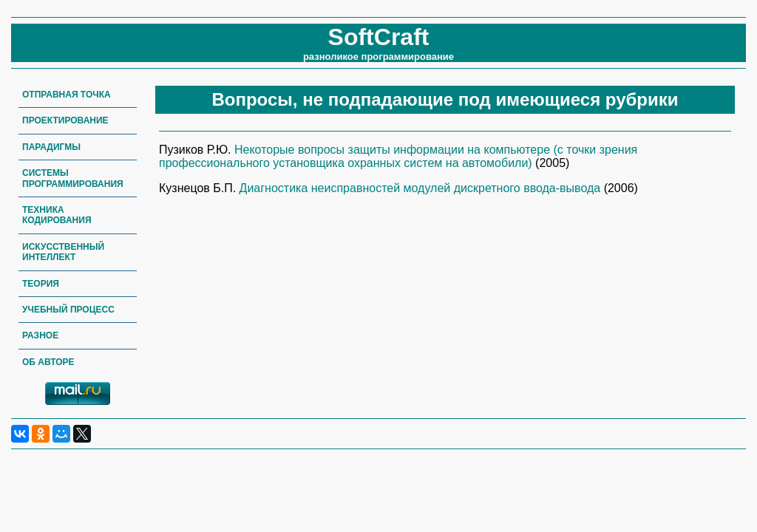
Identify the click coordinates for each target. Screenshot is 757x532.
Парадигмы (51, 147)
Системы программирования (73, 178)
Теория (41, 284)
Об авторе (48, 362)
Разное (40, 335)
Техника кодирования (57, 215)
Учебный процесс (68, 310)
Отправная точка (67, 95)
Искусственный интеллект (63, 252)
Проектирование (65, 120)
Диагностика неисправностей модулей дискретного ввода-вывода (422, 188)
